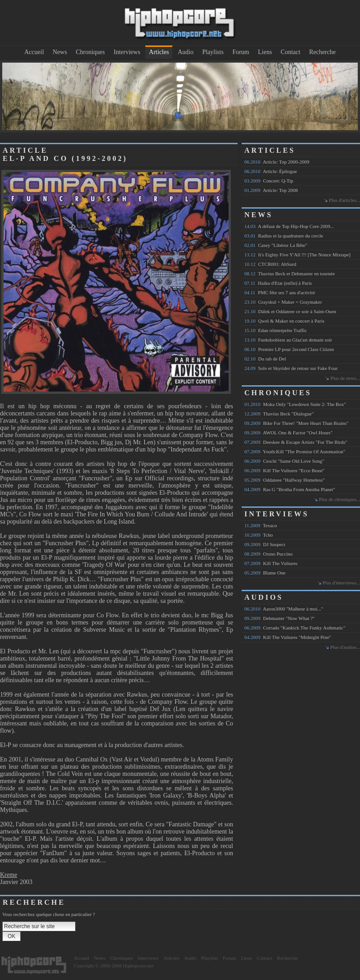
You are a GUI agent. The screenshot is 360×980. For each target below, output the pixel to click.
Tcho (259, 535)
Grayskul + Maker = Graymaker (283, 302)
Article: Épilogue (271, 171)
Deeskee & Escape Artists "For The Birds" (296, 442)
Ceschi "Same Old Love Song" (284, 461)
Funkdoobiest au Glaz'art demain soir (288, 340)
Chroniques (90, 52)
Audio (186, 52)
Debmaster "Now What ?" (279, 618)
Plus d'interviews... (341, 583)
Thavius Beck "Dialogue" (279, 414)
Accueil (34, 52)
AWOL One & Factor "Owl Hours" (288, 433)
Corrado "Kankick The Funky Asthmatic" (295, 628)
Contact (291, 52)
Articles (159, 52)
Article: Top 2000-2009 (277, 162)
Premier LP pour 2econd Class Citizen (289, 349)
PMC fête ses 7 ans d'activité (280, 292)
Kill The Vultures (271, 563)
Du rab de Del (265, 359)
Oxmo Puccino (268, 554)
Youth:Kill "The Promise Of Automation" (295, 451)
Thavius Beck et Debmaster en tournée (290, 273)
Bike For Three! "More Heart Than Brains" (297, 423)
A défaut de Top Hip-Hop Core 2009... (289, 226)
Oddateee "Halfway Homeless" (285, 480)
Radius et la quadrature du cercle (284, 236)
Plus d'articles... (344, 200)
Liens (265, 52)
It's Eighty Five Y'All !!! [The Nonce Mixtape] (297, 255)
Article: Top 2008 (271, 190)
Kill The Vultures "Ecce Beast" (284, 470)
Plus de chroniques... (340, 499)
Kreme (9, 875)
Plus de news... (345, 378)
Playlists (213, 52)
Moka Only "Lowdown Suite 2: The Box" (295, 404)
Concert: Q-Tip (269, 181)
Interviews (127, 52)
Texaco (261, 525)
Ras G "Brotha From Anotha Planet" (290, 489)
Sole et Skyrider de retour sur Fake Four (291, 368)
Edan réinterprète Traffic (276, 330)
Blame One (265, 573)
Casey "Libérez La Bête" (276, 245)
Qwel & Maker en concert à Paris (284, 321)
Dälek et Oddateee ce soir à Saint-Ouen (290, 311)
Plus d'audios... (345, 647)
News (60, 52)
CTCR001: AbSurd (270, 264)
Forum (241, 52)
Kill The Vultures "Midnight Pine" (288, 637)
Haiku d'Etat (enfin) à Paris (278, 283)
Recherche (322, 52)
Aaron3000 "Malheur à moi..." (284, 609)
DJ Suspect (265, 544)
